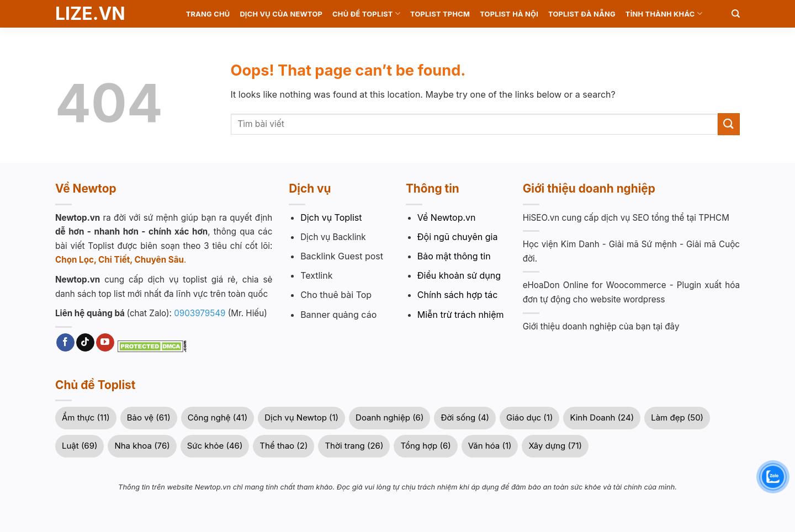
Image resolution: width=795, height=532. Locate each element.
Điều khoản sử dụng (459, 275)
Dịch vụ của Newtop (281, 14)
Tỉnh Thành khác (664, 14)
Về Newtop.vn (447, 217)
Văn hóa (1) (490, 446)
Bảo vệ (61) (149, 417)
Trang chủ (208, 14)
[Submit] (729, 124)
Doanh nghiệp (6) (389, 417)
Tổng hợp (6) (425, 446)
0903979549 (200, 313)
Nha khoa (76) (142, 446)
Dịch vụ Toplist (331, 217)
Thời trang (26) (354, 446)
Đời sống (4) (465, 417)
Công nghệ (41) (218, 417)
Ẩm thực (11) (86, 417)
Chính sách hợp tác (458, 295)
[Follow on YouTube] (105, 343)
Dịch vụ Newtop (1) (301, 417)
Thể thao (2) (283, 446)
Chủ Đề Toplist (366, 14)
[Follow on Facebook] (65, 343)
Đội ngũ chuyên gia (458, 237)
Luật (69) (79, 446)
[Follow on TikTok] (85, 343)
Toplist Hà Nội (509, 14)
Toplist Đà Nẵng (582, 14)
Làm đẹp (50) (677, 417)
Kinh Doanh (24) (602, 417)
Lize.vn (90, 14)
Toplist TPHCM (440, 14)
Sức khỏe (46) (215, 446)
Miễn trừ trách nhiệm (461, 315)
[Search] (736, 14)
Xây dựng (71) (555, 446)
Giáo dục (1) (529, 417)
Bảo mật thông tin (454, 256)
